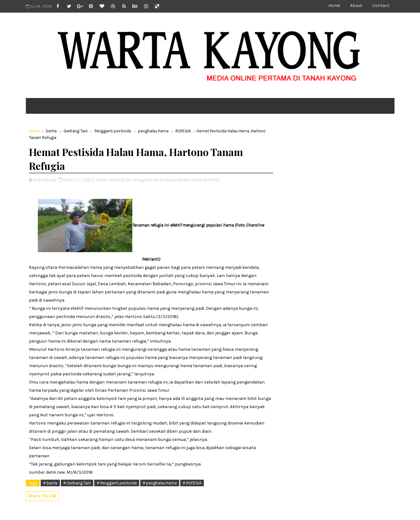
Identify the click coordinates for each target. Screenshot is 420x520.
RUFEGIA (183, 131)
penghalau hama (153, 131)
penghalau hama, (187, 180)
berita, (101, 180)
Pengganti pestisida (113, 131)
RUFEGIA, (212, 180)
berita (51, 131)
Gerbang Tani (76, 131)
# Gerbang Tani (77, 483)
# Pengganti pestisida (117, 483)
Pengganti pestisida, (152, 180)
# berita (50, 483)
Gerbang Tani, (120, 180)
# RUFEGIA (192, 483)
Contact (381, 6)
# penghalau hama (160, 483)
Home (334, 6)
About (356, 6)
